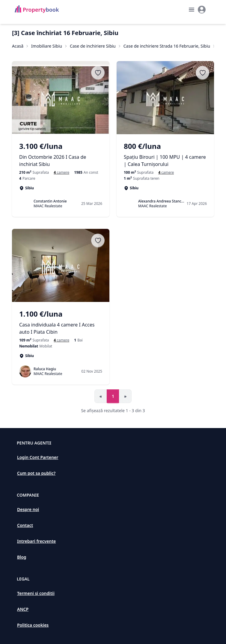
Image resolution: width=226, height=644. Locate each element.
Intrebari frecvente (36, 541)
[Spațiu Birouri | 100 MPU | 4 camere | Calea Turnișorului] (165, 155)
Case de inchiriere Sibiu (93, 46)
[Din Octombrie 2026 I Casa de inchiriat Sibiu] (61, 155)
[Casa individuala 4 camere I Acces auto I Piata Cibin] (61, 322)
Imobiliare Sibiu (47, 46)
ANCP (23, 609)
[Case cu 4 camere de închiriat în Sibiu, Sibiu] (61, 173)
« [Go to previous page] (101, 396)
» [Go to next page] (125, 396)
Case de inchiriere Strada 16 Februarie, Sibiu (167, 46)
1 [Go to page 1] (113, 396)
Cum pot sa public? (36, 473)
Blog (22, 557)
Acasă (18, 46)
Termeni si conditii (36, 593)
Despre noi (28, 509)
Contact (25, 525)
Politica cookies (33, 625)
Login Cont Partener (38, 457)
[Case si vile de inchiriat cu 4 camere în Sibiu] (61, 340)
